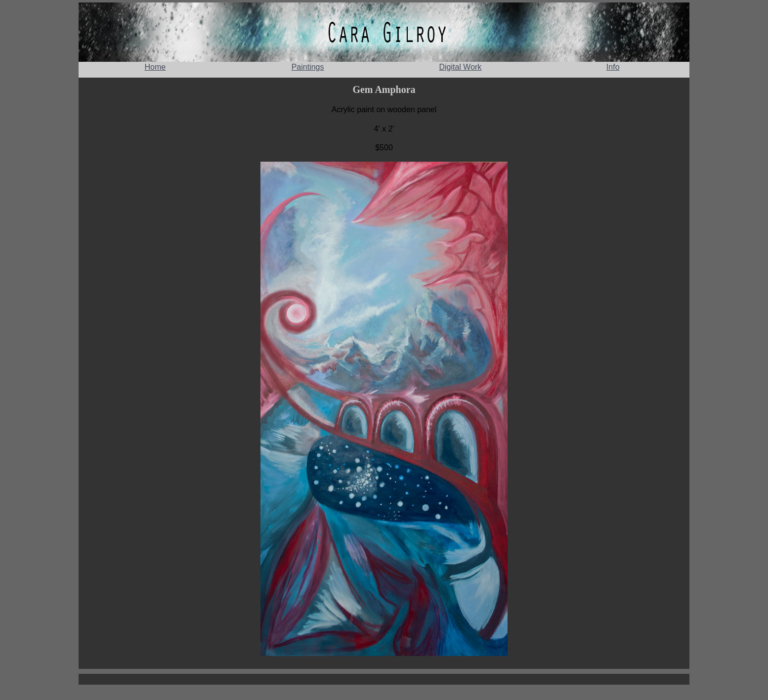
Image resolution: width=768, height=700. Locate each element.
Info (613, 67)
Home (155, 67)
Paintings (308, 67)
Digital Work (460, 67)
